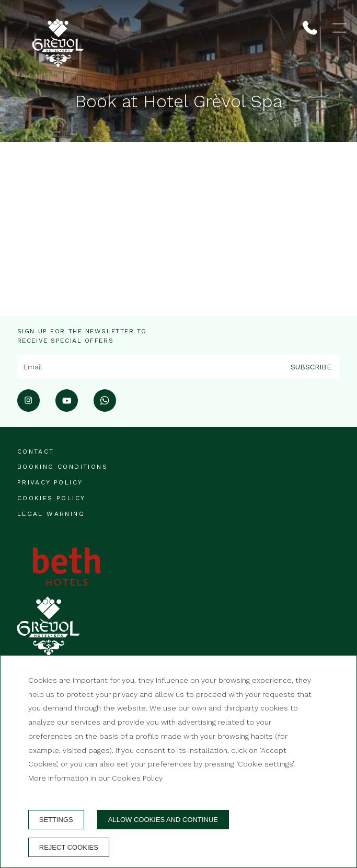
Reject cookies (69, 847)
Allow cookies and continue (163, 820)
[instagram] (28, 409)
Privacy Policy (50, 482)
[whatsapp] (105, 409)
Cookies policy (51, 498)
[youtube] (67, 409)
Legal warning (51, 514)
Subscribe (311, 366)
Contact (36, 452)
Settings (56, 820)
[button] (339, 28)
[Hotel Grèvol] (58, 30)
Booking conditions (62, 467)
